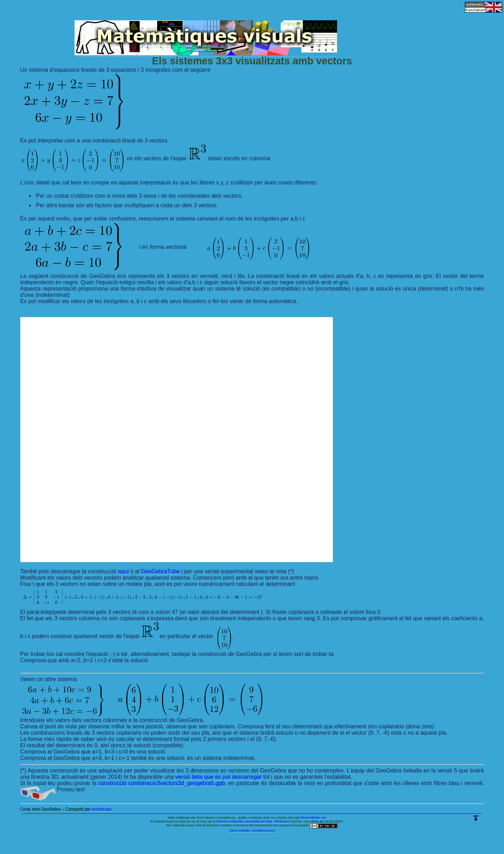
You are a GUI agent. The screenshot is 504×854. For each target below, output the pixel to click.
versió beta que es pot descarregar (219, 777)
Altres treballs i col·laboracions (252, 830)
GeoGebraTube (160, 571)
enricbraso (101, 809)
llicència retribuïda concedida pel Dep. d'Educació (253, 821)
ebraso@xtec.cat (313, 817)
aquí (123, 571)
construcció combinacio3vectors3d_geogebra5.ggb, (162, 783)
